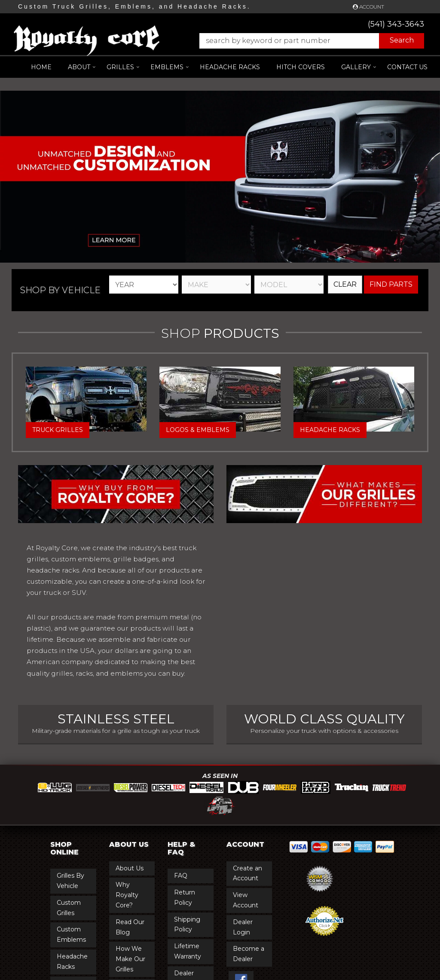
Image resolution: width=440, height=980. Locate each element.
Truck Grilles (58, 430)
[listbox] (144, 285)
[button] (307, 41)
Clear (345, 284)
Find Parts (391, 284)
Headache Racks (330, 430)
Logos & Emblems (198, 430)
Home (41, 67)
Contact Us (407, 67)
